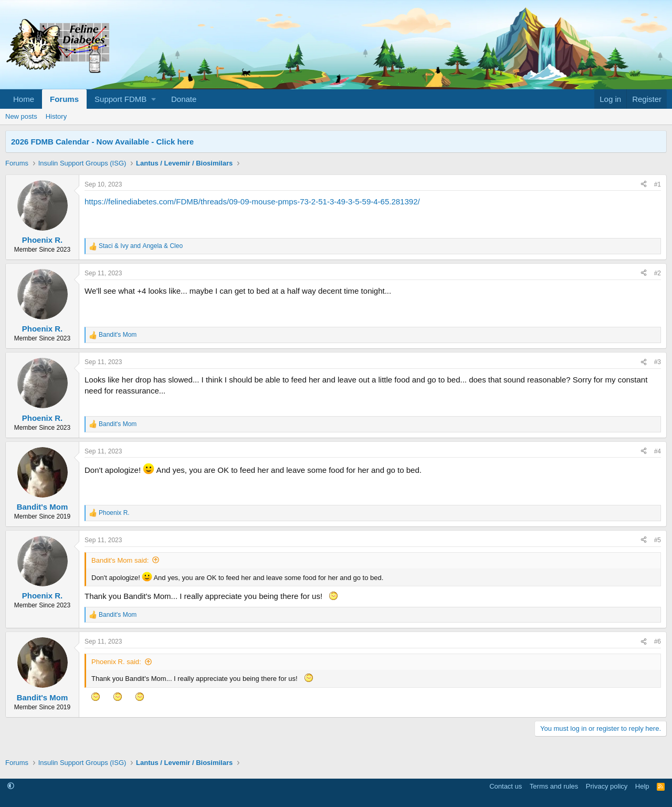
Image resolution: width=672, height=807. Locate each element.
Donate (184, 99)
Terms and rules (554, 786)
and (141, 246)
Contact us (506, 786)
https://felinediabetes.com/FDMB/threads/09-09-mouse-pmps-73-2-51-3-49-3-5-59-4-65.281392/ (252, 201)
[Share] (644, 185)
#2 (658, 273)
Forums (64, 99)
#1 (658, 184)
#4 (658, 451)
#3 (658, 362)
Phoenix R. (43, 240)
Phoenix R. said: (116, 662)
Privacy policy (607, 786)
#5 (658, 540)
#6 (658, 642)
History (56, 116)
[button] (125, 99)
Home (24, 99)
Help (642, 786)
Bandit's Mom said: (120, 560)
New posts (21, 116)
